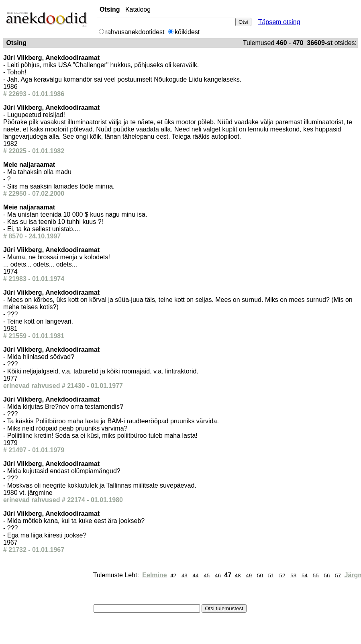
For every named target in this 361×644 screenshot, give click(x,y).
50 (260, 575)
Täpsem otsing (279, 22)
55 (316, 575)
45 (207, 575)
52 (282, 575)
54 (305, 575)
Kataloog (138, 9)
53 (293, 575)
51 (271, 575)
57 (338, 575)
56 (327, 575)
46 (218, 575)
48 (238, 575)
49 (249, 575)
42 (173, 575)
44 (196, 575)
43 (185, 575)
